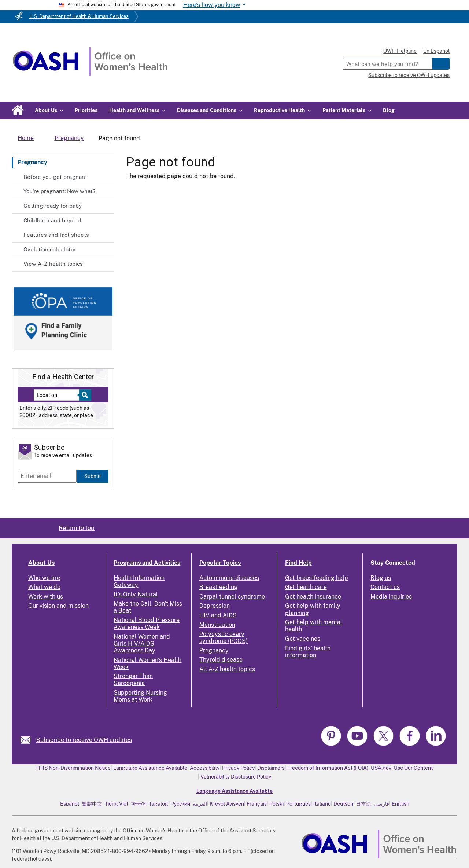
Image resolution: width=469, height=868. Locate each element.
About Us (41, 563)
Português (298, 804)
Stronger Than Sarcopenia (133, 680)
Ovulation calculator (50, 249)
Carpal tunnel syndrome (232, 597)
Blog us (381, 578)
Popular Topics (220, 563)
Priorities (86, 110)
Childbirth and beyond (52, 220)
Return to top (77, 528)
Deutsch (343, 804)
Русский (180, 804)
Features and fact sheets (56, 235)
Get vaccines (303, 639)
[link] (28, 740)
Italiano (322, 804)
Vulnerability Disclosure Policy (236, 777)
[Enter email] (47, 476)
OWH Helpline (400, 51)
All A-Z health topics (227, 669)
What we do (44, 587)
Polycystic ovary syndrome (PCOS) (224, 637)
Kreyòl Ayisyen (227, 804)
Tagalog (158, 804)
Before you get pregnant (55, 177)
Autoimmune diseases (229, 578)
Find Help (298, 563)
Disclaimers (271, 768)
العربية (200, 804)
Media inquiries (391, 597)
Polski (276, 804)
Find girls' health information (308, 652)
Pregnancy (32, 162)
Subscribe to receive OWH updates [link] (84, 740)
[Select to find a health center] (84, 395)
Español (70, 804)
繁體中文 (92, 804)
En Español (436, 51)
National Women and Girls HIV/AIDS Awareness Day (142, 643)
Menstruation (217, 625)
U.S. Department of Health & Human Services (79, 16)
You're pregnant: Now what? (60, 191)
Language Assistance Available (150, 768)
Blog (389, 110)
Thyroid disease (221, 660)
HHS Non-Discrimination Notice (73, 768)
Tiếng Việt (117, 804)
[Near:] (59, 395)
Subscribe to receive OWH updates (409, 75)
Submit (93, 476)
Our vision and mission (58, 606)
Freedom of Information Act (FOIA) (328, 768)
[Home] (90, 74)
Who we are (44, 578)
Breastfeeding (219, 587)
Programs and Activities (147, 563)
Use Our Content (413, 768)
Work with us (46, 597)
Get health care (306, 587)
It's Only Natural (136, 594)
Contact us (385, 587)
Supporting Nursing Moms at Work (140, 696)
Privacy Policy (238, 768)
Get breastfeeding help (317, 578)
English (400, 804)
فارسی (381, 804)
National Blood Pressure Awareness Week (147, 624)
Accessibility (205, 768)
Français (257, 804)
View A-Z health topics (53, 264)
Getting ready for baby (53, 206)
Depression (215, 606)
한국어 (139, 804)
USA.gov (381, 768)
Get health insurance (313, 597)
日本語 (363, 804)
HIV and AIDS (218, 615)
